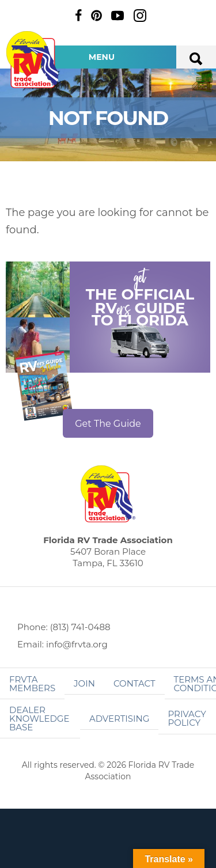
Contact (134, 683)
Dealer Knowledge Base (39, 719)
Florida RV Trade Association (33, 60)
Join (84, 683)
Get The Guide (108, 424)
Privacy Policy (187, 718)
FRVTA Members (32, 684)
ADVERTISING (120, 719)
